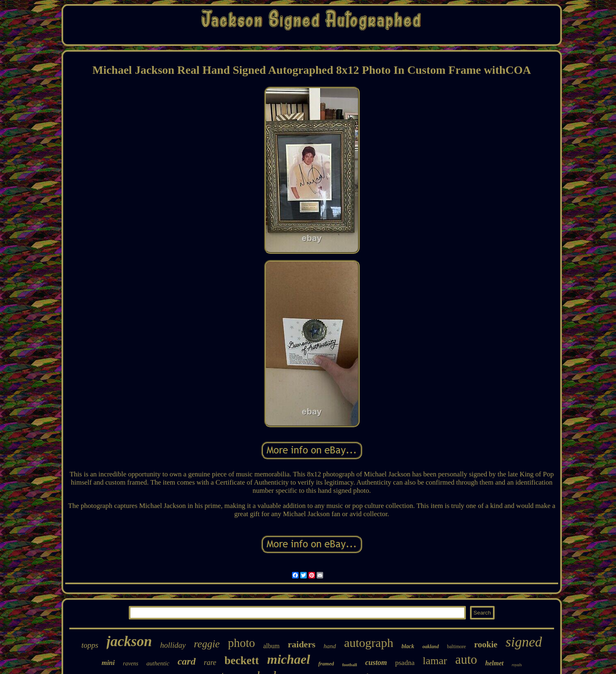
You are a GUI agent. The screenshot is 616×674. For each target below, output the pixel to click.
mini (108, 663)
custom (376, 663)
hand (330, 646)
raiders (302, 644)
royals (517, 665)
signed (524, 642)
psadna (405, 663)
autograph (369, 643)
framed (326, 664)
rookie (486, 644)
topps (90, 645)
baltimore (456, 647)
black (408, 646)
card (187, 661)
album (271, 646)
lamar (435, 661)
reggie (207, 644)
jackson (129, 641)
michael (289, 659)
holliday (173, 645)
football (349, 665)
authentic (158, 663)
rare (210, 663)
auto (466, 659)
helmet (494, 663)
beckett (242, 660)
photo (242, 643)
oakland (431, 647)
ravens (131, 664)
